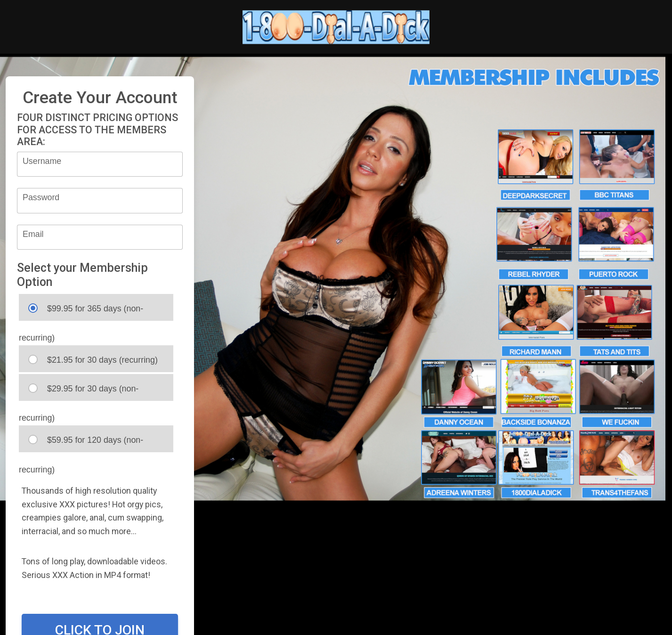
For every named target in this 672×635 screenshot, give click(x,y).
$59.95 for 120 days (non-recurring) (81, 444)
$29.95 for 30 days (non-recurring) (79, 392)
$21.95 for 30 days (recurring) (93, 360)
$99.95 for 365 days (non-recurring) (81, 312)
